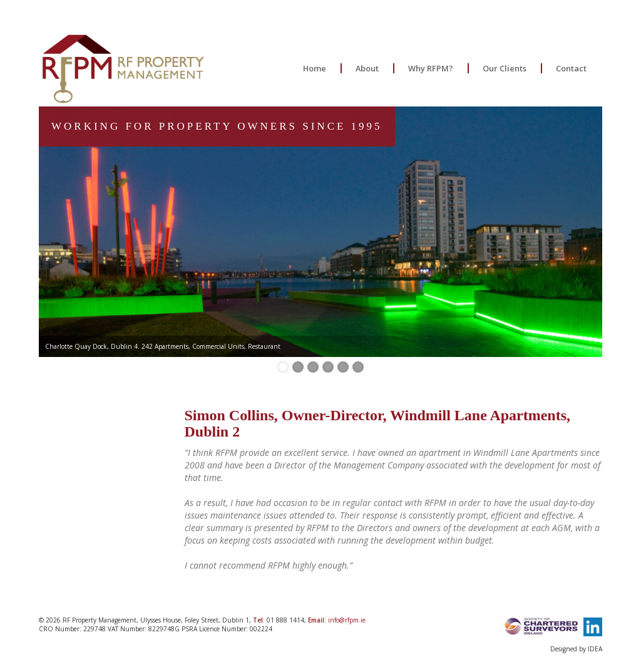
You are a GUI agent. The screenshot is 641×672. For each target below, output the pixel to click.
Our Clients (505, 68)
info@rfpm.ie (347, 620)
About (367, 68)
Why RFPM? (431, 68)
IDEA (595, 649)
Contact (571, 68)
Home (315, 68)
